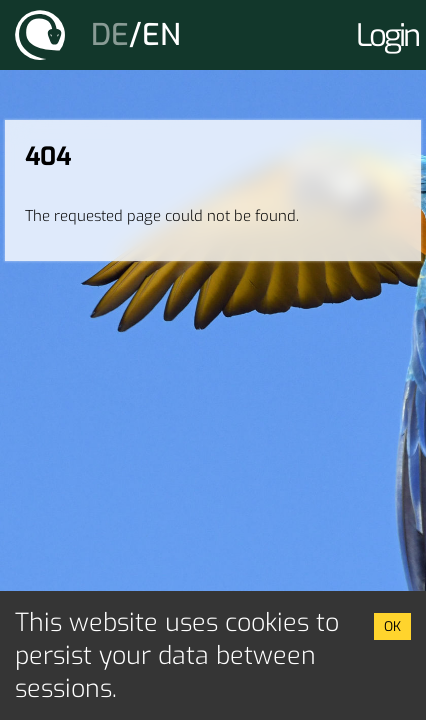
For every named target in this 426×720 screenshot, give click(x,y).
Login (387, 35)
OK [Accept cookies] (392, 626)
